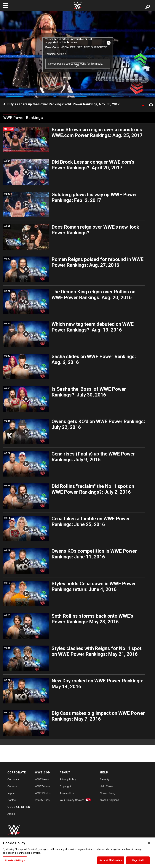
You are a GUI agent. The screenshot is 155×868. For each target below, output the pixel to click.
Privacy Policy (68, 779)
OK (77, 66)
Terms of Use (67, 793)
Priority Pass (42, 800)
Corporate (13, 779)
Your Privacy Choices (72, 800)
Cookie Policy (108, 793)
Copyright (65, 786)
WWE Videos (43, 786)
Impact (11, 793)
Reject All (138, 860)
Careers (12, 786)
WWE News (42, 779)
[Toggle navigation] (5, 6)
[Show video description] (143, 104)
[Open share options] (151, 104)
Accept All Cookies (111, 860)
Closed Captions (110, 800)
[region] (77, 853)
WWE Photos (43, 793)
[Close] (149, 843)
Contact (12, 800)
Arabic (11, 814)
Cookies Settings (15, 860)
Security (105, 779)
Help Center (107, 786)
